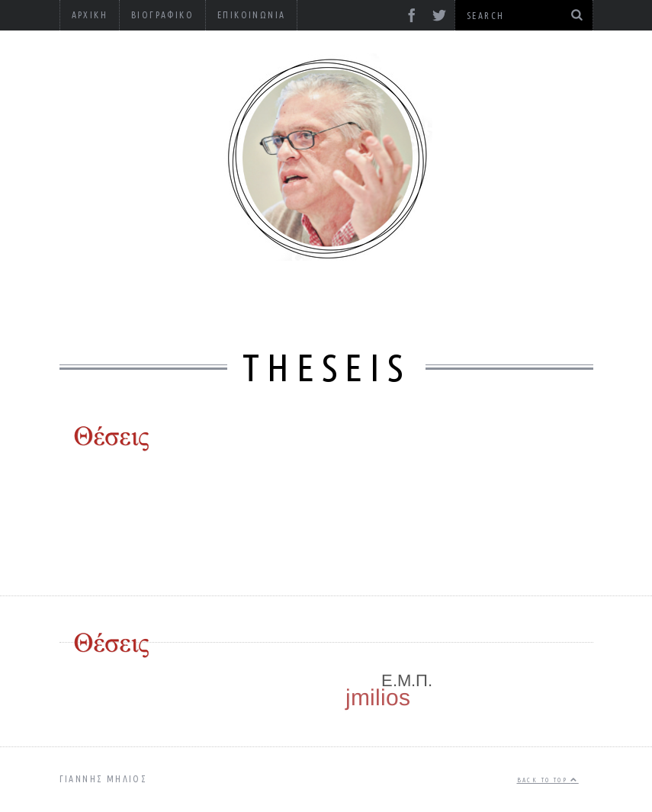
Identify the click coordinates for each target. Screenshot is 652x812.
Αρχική (90, 15)
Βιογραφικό (162, 15)
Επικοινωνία (251, 15)
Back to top (548, 780)
